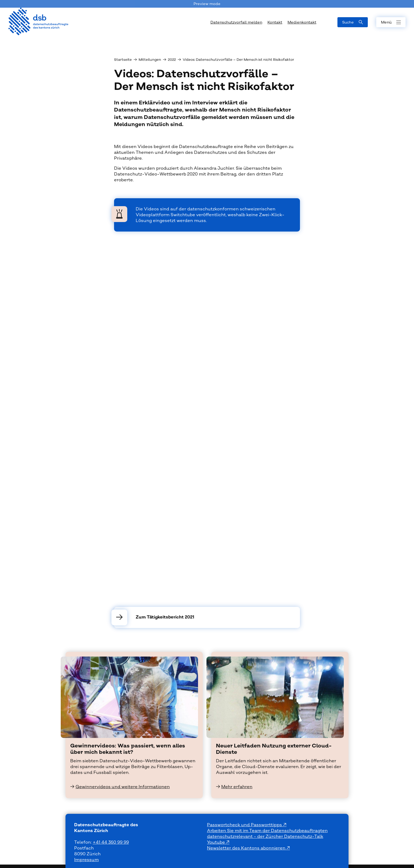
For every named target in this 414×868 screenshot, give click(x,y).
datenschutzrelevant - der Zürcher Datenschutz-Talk (265, 837)
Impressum (86, 860)
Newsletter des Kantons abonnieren (247, 848)
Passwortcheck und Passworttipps (245, 825)
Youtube (217, 842)
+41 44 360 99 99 (111, 842)
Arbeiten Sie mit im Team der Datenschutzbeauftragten (267, 831)
